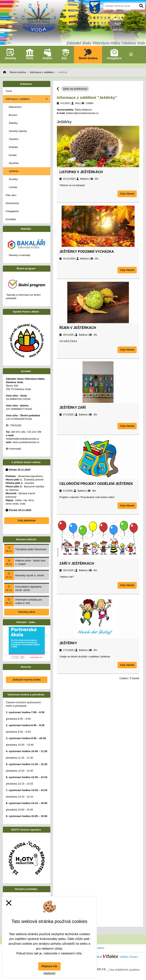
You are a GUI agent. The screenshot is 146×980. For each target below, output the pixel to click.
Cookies (99, 948)
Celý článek (127, 194)
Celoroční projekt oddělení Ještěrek (96, 484)
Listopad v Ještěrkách (81, 172)
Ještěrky (68, 643)
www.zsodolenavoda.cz (26, 442)
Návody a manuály (19, 255)
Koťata (13, 155)
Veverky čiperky (18, 131)
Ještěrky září (73, 408)
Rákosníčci (15, 107)
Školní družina (18, 72)
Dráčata (13, 147)
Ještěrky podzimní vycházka (87, 252)
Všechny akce (27, 612)
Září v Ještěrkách (77, 563)
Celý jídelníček (27, 520)
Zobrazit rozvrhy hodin (27, 680)
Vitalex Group (129, 957)
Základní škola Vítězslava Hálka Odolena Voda (106, 43)
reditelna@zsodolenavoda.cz (23, 439)
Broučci (13, 115)
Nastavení (49, 973)
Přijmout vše (49, 966)
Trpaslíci (14, 139)
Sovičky (13, 179)
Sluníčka (14, 163)
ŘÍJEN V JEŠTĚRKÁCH (78, 328)
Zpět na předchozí (75, 89)
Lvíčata (13, 187)
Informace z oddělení (42, 72)
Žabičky (13, 123)
